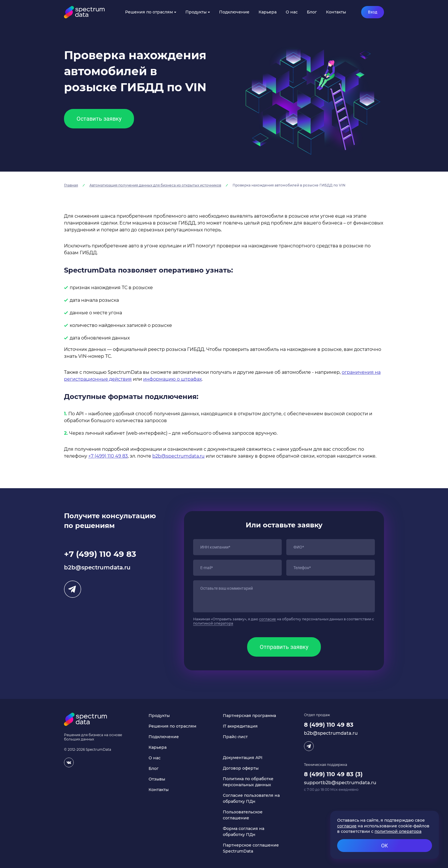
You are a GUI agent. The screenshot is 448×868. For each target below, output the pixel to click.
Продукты (196, 12)
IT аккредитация (240, 726)
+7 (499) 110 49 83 (108, 456)
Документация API (243, 758)
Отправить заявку (284, 647)
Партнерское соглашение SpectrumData (251, 848)
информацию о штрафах (172, 379)
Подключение (234, 12)
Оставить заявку (99, 119)
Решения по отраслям (149, 12)
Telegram (73, 589)
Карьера (268, 12)
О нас (292, 12)
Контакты (336, 12)
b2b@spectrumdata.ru (178, 456)
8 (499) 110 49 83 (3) (333, 774)
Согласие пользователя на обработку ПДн (251, 798)
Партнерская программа (249, 716)
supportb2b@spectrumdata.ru (340, 783)
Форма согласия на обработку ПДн (244, 832)
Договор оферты (241, 768)
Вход (373, 12)
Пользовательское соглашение (243, 815)
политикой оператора (213, 623)
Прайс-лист (235, 737)
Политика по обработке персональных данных (248, 782)
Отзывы (157, 779)
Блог (312, 12)
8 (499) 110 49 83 (329, 725)
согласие (268, 619)
